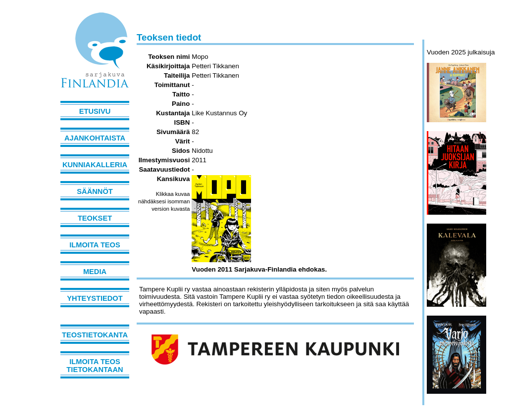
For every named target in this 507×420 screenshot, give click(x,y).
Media (95, 272)
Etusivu (95, 111)
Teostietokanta (95, 335)
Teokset (95, 218)
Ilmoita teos (95, 245)
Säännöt (95, 191)
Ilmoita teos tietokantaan (95, 366)
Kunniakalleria (95, 165)
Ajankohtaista (95, 138)
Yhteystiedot (95, 298)
